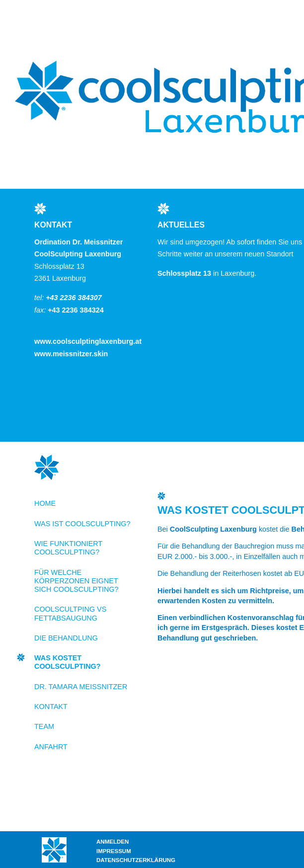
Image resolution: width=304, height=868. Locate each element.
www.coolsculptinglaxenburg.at (88, 341)
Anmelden (113, 842)
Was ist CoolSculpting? (82, 524)
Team (44, 726)
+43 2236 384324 (76, 310)
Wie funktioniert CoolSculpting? (68, 548)
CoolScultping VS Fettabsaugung (70, 613)
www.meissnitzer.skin (71, 354)
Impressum (114, 851)
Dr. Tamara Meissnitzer (81, 687)
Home (45, 503)
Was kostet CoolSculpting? (68, 662)
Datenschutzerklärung (136, 860)
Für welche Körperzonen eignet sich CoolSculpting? (76, 581)
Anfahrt (51, 747)
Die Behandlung (66, 638)
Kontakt (51, 707)
